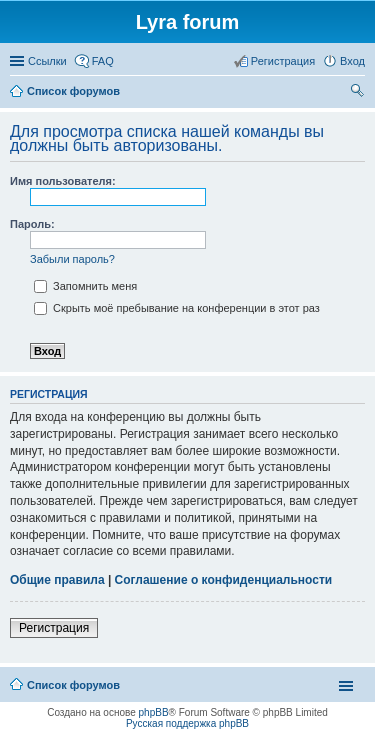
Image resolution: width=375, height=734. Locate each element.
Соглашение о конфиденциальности (224, 580)
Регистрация (54, 628)
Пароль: (32, 224)
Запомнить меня (85, 286)
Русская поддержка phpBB (187, 723)
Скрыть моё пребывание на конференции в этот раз (177, 308)
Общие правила (57, 580)
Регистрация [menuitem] (283, 61)
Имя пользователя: (63, 181)
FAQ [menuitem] (103, 61)
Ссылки (47, 61)
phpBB (154, 712)
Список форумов (73, 685)
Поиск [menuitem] (359, 93)
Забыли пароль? (72, 259)
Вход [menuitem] (352, 61)
